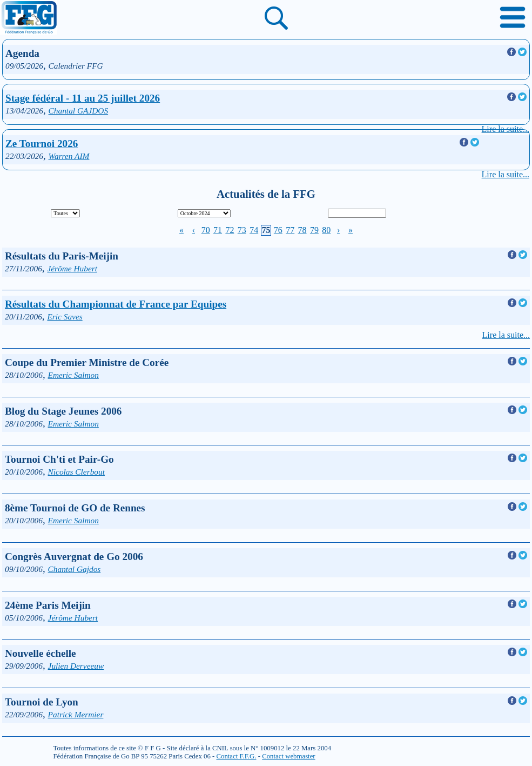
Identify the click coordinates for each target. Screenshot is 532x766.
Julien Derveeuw (76, 666)
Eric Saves (65, 317)
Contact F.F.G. (236, 756)
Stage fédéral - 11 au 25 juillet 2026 (83, 98)
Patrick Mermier (76, 714)
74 (254, 230)
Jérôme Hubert (72, 268)
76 (278, 230)
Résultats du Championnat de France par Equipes (116, 304)
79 (314, 230)
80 (326, 230)
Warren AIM (69, 156)
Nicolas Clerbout (76, 472)
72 (230, 230)
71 (218, 230)
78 (302, 230)
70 (206, 230)
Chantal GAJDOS (79, 111)
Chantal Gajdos (75, 569)
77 (290, 230)
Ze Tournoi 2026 (42, 144)
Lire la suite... (506, 129)
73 (242, 230)
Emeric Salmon (73, 375)
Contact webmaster (288, 756)
